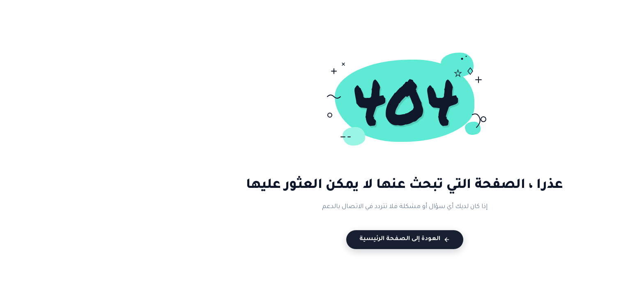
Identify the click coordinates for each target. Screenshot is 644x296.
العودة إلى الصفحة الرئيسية (322, 241)
